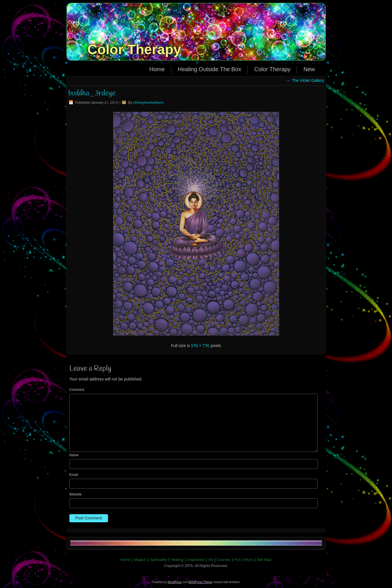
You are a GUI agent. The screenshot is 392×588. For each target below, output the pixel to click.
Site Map (264, 560)
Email (74, 475)
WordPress (175, 582)
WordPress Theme (200, 582)
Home (157, 70)
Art (211, 560)
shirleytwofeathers (148, 103)
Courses (224, 560)
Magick (140, 560)
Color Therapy (134, 49)
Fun (238, 560)
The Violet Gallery (305, 81)
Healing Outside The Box (210, 70)
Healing (177, 560)
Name (74, 455)
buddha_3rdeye (92, 93)
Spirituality (158, 560)
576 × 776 (200, 346)
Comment (77, 390)
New (309, 70)
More (249, 560)
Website (76, 495)
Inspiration (196, 560)
